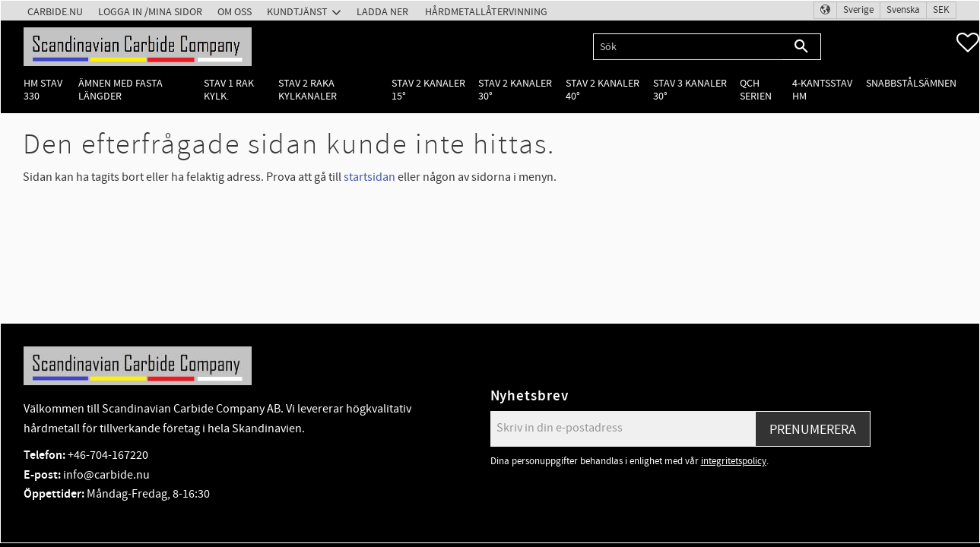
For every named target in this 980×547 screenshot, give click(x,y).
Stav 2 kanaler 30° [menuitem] (515, 90)
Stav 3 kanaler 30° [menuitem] (690, 90)
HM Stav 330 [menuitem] (43, 90)
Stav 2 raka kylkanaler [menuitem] (308, 90)
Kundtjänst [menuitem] (297, 12)
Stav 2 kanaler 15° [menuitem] (428, 90)
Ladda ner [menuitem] (382, 12)
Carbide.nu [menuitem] (55, 12)
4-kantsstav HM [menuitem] (822, 90)
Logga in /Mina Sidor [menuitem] (150, 12)
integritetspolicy (734, 461)
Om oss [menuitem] (235, 12)
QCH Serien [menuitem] (756, 90)
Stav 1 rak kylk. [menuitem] (229, 90)
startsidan (369, 177)
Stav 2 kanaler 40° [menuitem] (603, 90)
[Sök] (802, 47)
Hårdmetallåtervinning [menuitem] (486, 12)
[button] (968, 43)
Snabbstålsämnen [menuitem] (911, 83)
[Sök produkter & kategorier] (688, 47)
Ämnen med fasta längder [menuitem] (121, 90)
